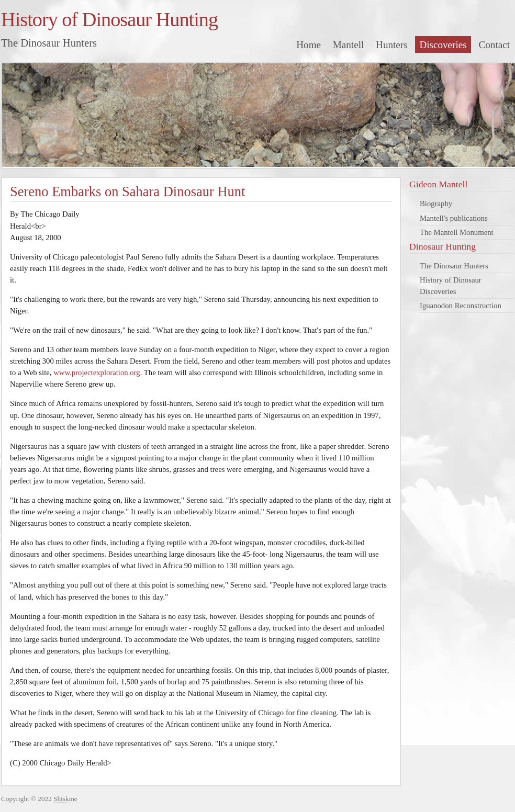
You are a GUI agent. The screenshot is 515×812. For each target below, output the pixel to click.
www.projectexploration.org (97, 373)
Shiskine (65, 799)
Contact (495, 45)
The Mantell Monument (457, 232)
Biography (436, 204)
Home (309, 45)
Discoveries (443, 45)
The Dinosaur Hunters (454, 266)
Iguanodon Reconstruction (461, 306)
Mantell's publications (454, 218)
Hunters (392, 45)
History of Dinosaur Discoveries (451, 286)
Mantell (349, 45)
